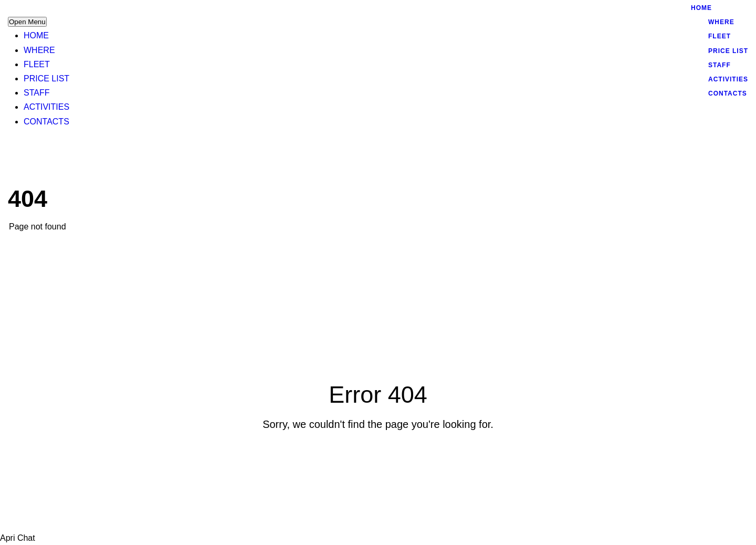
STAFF (36, 93)
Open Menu (27, 22)
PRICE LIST (46, 78)
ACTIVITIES (46, 107)
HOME (36, 35)
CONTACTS (46, 122)
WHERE (39, 50)
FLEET (37, 64)
